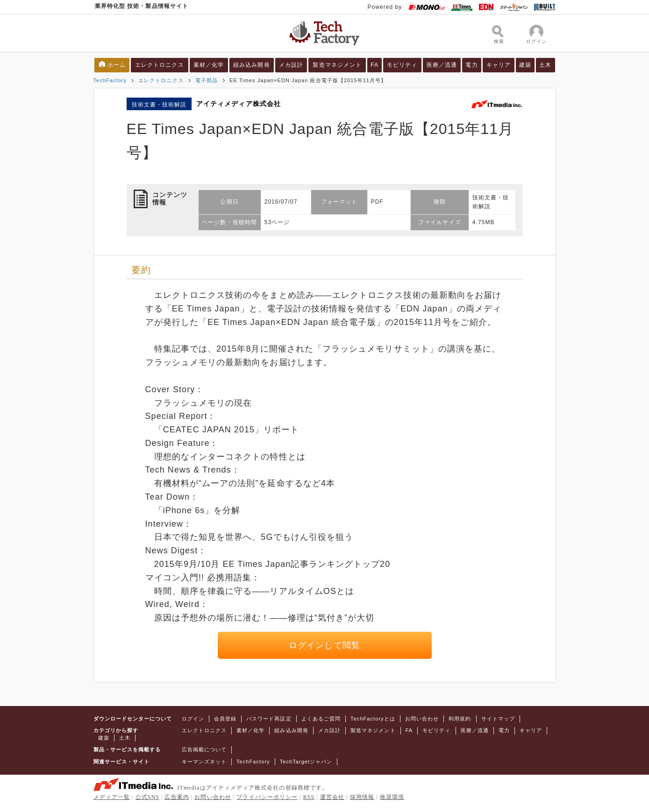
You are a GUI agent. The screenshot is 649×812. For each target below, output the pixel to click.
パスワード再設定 (269, 719)
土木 (545, 65)
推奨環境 (392, 797)
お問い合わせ (422, 719)
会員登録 (225, 719)
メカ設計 (291, 65)
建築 (525, 65)
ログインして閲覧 (324, 645)
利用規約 (460, 719)
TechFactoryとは (373, 719)
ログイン (193, 719)
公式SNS (147, 797)
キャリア (499, 65)
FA (374, 65)
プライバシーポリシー (267, 797)
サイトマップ (498, 719)
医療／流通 (442, 65)
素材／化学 (209, 65)
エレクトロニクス (160, 65)
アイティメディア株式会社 (239, 104)
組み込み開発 (251, 65)
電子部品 (207, 80)
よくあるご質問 (321, 719)
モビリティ (402, 65)
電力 (471, 65)
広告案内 (177, 797)
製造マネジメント (337, 65)
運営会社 (332, 797)
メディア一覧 (112, 797)
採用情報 (362, 797)
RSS (309, 797)
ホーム (117, 65)
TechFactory (110, 80)
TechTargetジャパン (306, 762)
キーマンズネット (204, 762)
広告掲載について (204, 749)
